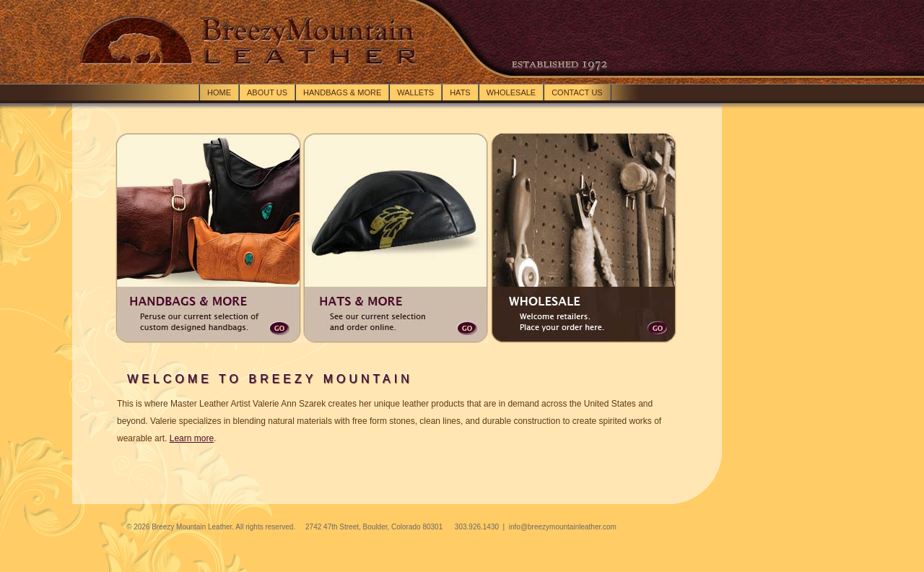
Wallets (415, 92)
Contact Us (577, 92)
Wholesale (511, 92)
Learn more (192, 438)
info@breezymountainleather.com (563, 527)
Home (219, 92)
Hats (460, 92)
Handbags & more (342, 92)
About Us (267, 92)
